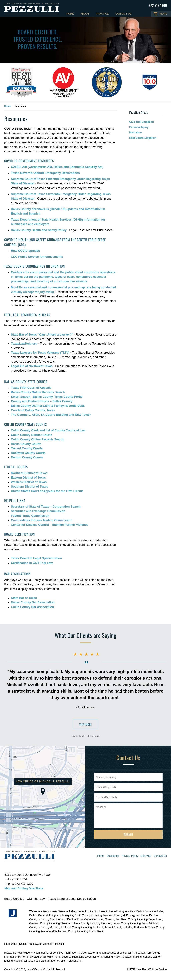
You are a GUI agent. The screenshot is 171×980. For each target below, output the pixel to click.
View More (85, 724)
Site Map (146, 856)
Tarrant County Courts (27, 448)
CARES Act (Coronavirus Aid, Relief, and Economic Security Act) (57, 167)
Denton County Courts (27, 457)
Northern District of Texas (29, 473)
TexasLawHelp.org (24, 344)
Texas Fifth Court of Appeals (31, 388)
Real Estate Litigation (143, 138)
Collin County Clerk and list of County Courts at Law (48, 430)
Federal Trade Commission (30, 516)
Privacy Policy (130, 856)
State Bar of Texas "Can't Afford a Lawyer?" (42, 335)
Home (70, 14)
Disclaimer (113, 856)
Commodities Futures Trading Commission (42, 520)
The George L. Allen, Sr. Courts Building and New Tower (51, 415)
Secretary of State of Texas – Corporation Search (46, 507)
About (85, 14)
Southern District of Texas (29, 487)
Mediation (136, 133)
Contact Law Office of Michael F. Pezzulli (158, 5)
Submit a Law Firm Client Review (86, 736)
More (164, 14)
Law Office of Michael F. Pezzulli (46, 970)
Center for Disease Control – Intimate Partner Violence (50, 525)
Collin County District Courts (31, 435)
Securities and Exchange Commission (38, 511)
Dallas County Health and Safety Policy (39, 230)
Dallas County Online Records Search (38, 392)
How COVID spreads (25, 251)
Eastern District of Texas (28, 478)
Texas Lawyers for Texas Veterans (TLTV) (40, 353)
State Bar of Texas (24, 598)
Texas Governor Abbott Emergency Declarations (45, 173)
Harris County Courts (26, 444)
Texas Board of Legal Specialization (36, 558)
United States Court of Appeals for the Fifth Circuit (47, 491)
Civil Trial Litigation (142, 122)
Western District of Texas (29, 482)
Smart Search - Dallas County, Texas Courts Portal (47, 397)
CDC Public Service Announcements (37, 257)
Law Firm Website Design (147, 970)
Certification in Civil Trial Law (32, 563)
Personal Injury (139, 127)
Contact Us (123, 14)
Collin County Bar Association (32, 607)
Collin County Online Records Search (38, 439)
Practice (102, 14)
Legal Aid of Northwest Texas (32, 366)
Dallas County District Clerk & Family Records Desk (48, 406)
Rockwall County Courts (28, 453)
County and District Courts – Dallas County (42, 401)
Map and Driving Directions (24, 888)
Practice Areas (138, 112)
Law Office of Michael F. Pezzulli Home (32, 8)
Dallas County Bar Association (33, 602)
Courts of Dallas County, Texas (33, 410)
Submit (128, 834)
